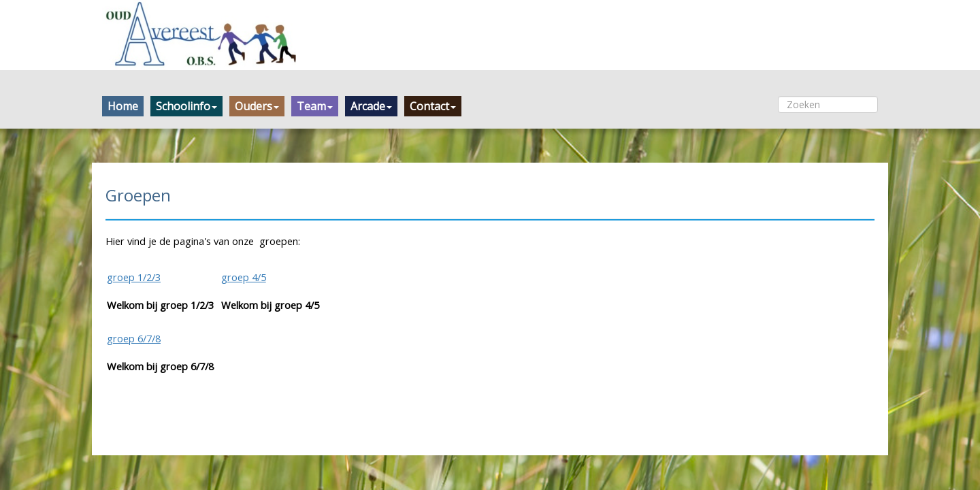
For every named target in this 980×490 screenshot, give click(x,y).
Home (123, 106)
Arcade (371, 106)
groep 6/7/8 (134, 338)
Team (315, 106)
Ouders (257, 106)
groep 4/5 (244, 277)
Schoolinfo (186, 106)
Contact (433, 106)
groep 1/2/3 (134, 277)
